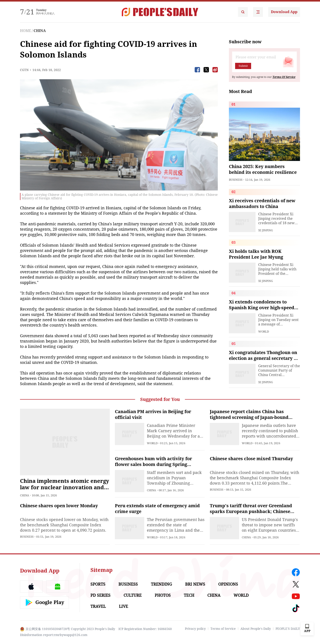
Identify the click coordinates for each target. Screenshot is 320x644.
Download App (284, 12)
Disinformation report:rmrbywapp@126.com (54, 635)
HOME (26, 31)
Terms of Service (223, 629)
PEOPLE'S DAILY (288, 629)
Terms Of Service (284, 77)
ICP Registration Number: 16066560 (145, 629)
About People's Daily (256, 629)
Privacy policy (195, 629)
